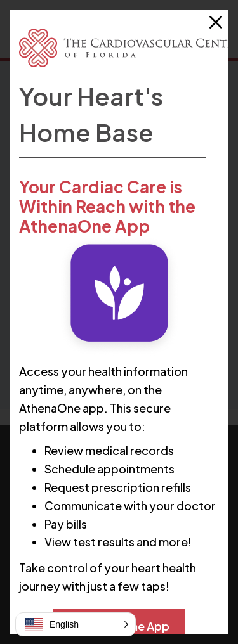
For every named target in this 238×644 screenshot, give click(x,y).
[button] (76, 624)
